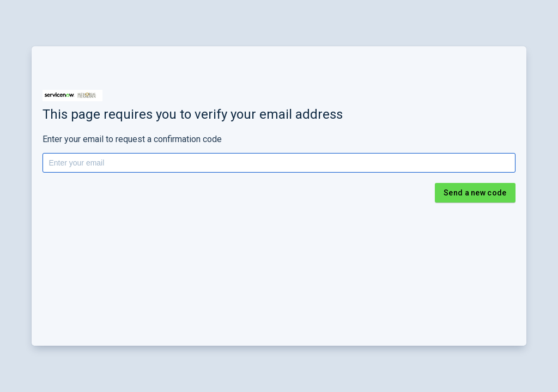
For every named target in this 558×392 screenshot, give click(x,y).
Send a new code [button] (475, 193)
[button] (72, 96)
